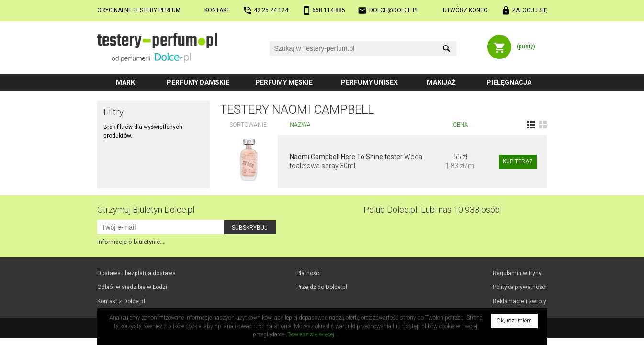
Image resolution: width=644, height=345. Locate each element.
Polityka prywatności (520, 287)
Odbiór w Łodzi (132, 287)
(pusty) (526, 46)
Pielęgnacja (509, 82)
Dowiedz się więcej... (313, 334)
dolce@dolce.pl (394, 10)
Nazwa (300, 125)
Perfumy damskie (198, 82)
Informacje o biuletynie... (131, 242)
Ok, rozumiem (514, 321)
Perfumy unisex (369, 82)
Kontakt (217, 10)
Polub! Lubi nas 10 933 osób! (433, 210)
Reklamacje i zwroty (520, 301)
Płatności (309, 273)
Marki (126, 82)
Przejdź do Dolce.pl (322, 287)
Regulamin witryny (517, 273)
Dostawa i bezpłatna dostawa (136, 273)
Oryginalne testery (139, 10)
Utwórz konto (465, 10)
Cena (461, 125)
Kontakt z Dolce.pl (121, 301)
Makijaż (441, 82)
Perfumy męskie (284, 82)
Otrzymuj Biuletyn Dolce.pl (146, 210)
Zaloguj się (530, 10)
